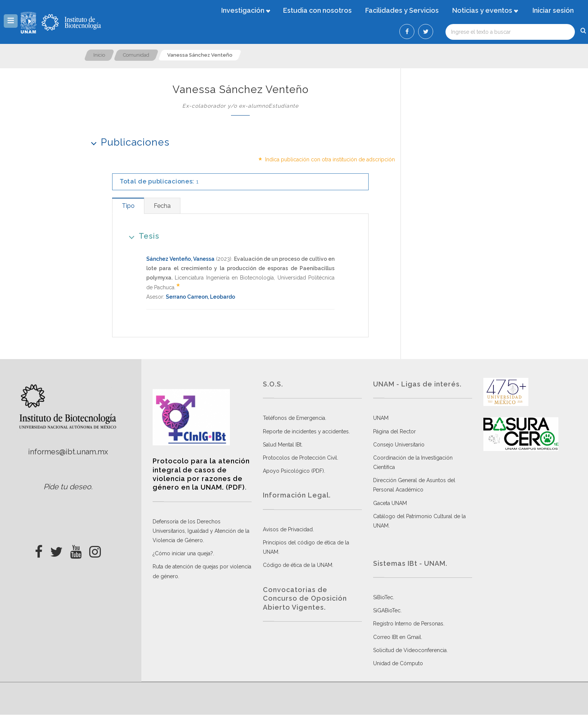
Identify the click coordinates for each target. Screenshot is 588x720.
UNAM (381, 418)
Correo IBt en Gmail (397, 637)
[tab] (128, 206)
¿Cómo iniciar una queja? (183, 553)
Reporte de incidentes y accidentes (306, 431)
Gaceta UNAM (390, 503)
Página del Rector (394, 431)
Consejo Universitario (399, 445)
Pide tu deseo (67, 487)
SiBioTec (383, 597)
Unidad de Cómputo (398, 663)
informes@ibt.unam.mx (68, 452)
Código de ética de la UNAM (298, 565)
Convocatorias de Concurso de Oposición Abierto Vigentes (305, 598)
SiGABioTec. (387, 610)
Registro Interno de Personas (408, 624)
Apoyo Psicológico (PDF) (293, 471)
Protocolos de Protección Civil (300, 458)
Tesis (142, 236)
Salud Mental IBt (282, 445)
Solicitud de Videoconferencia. (410, 650)
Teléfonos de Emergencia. (295, 418)
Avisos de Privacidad (288, 529)
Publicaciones (128, 142)
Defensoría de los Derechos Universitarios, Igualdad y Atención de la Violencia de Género (201, 531)
